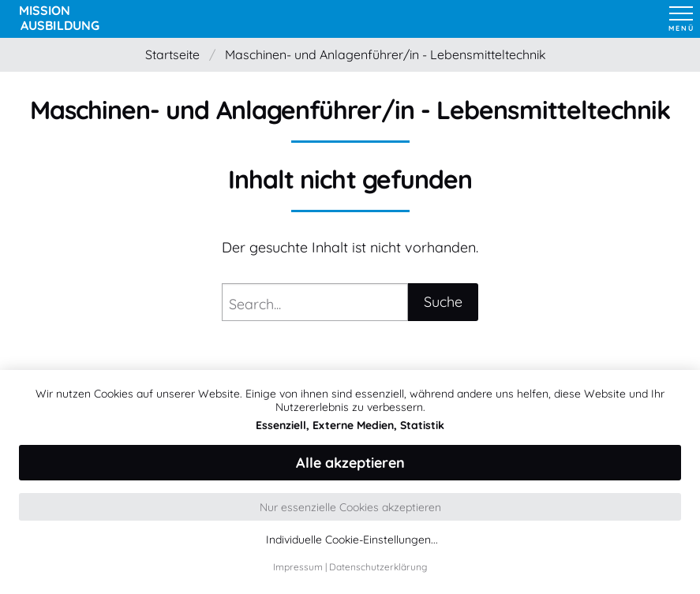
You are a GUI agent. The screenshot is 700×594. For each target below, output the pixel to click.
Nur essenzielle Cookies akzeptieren (350, 507)
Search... (255, 304)
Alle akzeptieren (350, 463)
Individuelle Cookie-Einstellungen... (352, 540)
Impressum (298, 567)
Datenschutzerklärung (378, 567)
